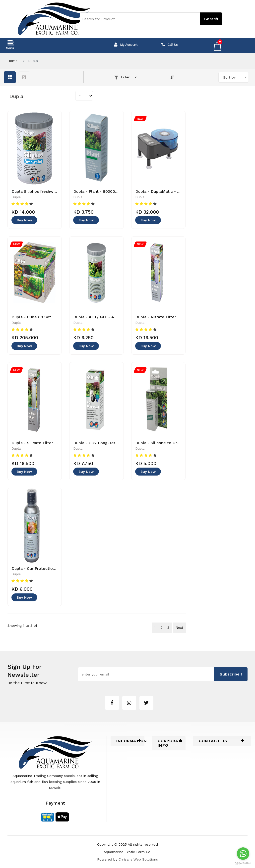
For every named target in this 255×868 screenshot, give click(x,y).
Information (127, 741)
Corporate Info (169, 743)
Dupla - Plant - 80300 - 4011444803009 (112, 191)
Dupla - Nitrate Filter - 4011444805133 (173, 317)
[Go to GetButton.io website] (243, 863)
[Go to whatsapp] (243, 854)
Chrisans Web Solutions (138, 859)
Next (179, 627)
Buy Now (24, 220)
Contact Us (213, 741)
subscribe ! (231, 674)
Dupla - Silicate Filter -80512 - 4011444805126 (57, 443)
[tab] (127, 741)
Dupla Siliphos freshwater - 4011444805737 (54, 191)
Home (12, 61)
